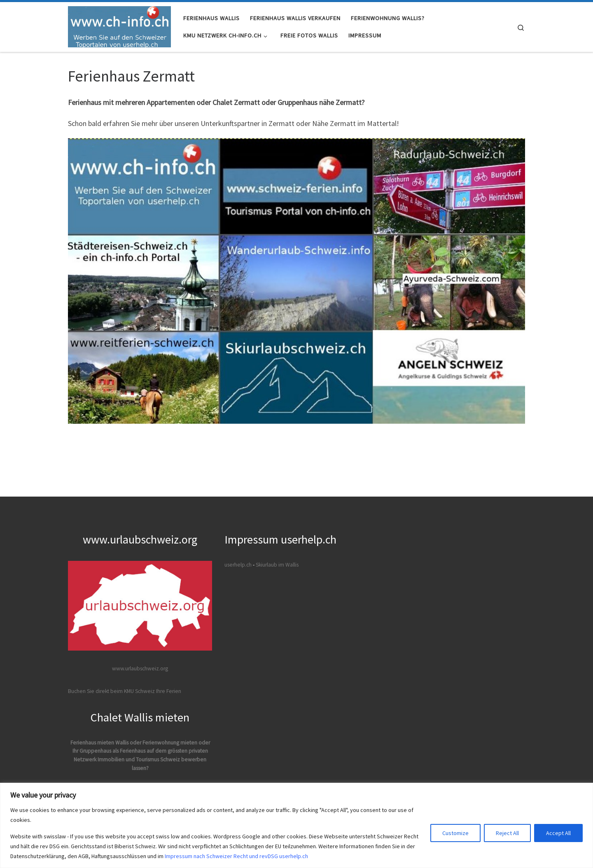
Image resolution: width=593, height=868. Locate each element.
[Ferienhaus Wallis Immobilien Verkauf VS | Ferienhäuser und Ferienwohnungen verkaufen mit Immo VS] (119, 25)
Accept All (558, 833)
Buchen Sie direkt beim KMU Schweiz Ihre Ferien (125, 691)
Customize (455, 833)
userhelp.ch (238, 565)
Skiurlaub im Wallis (277, 565)
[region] (296, 825)
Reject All (507, 833)
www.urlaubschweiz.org (140, 668)
